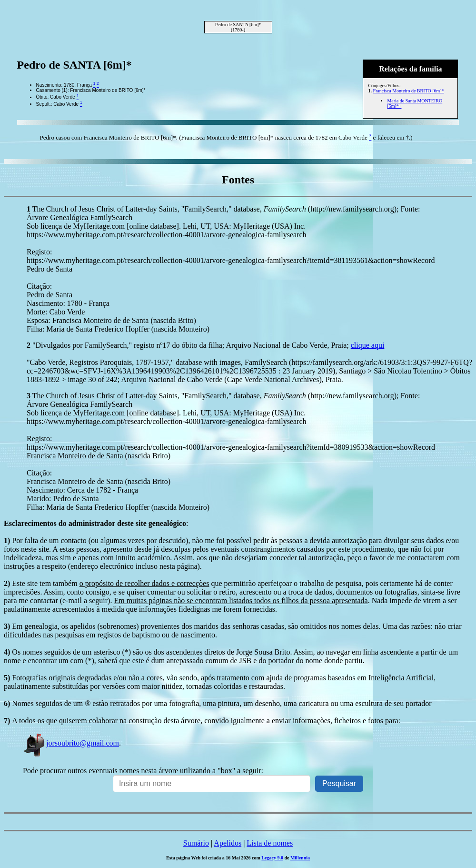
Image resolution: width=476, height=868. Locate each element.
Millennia (300, 858)
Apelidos (228, 843)
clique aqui (368, 345)
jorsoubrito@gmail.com (71, 743)
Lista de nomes (270, 843)
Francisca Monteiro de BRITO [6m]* (408, 91)
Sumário (196, 843)
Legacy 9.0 (272, 858)
